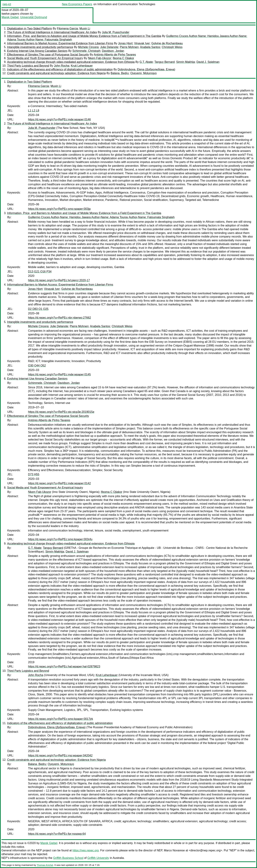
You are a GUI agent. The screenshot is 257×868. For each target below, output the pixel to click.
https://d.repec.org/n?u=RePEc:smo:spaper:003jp (59, 209)
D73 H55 (34, 474)
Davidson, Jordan (113, 51)
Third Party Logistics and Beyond (28, 66)
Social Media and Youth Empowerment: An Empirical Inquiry (45, 58)
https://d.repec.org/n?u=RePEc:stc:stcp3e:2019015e (61, 412)
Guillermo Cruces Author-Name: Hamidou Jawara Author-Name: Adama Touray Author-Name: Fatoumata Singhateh (101, 217)
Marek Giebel (10, 17)
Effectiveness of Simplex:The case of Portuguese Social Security (48, 55)
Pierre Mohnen (129, 47)
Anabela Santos (150, 47)
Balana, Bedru (120, 73)
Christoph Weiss (172, 47)
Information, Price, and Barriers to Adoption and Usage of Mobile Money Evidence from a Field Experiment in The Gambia (84, 36)
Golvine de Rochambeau (167, 43)
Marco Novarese (174, 850)
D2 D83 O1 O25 (38, 309)
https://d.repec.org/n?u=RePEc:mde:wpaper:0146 (59, 119)
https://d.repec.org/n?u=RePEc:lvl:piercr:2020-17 (59, 280)
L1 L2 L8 (34, 111)
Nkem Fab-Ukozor (100, 58)
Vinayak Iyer (142, 43)
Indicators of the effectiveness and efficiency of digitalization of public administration (60, 69)
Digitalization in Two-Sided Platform (30, 29)
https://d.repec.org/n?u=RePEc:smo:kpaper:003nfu (60, 539)
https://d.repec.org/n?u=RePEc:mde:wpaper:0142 (59, 483)
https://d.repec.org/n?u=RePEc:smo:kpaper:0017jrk (61, 719)
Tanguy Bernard (164, 62)
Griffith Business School (68, 858)
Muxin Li (85, 29)
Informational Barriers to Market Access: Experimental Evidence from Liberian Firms (60, 43)
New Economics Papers (77, 4)
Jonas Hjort (125, 43)
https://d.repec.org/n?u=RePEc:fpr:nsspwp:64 (57, 834)
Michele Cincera (88, 47)
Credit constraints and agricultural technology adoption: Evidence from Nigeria (56, 73)
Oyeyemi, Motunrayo (143, 73)
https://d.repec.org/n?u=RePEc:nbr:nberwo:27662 (60, 318)
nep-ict (7, 4)
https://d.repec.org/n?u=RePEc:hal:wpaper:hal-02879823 (64, 667)
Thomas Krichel (45, 865)
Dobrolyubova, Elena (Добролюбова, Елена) (146, 69)
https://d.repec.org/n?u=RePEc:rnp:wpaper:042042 (60, 756)
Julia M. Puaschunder (116, 32)
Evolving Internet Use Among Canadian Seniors (37, 51)
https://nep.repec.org (86, 850)
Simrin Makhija (186, 62)
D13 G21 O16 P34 (40, 272)
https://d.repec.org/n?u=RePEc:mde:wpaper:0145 (59, 374)
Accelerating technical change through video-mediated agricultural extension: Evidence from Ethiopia (71, 62)
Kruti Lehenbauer (82, 66)
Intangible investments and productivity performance (40, 47)
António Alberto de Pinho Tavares (115, 55)
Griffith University (98, 858)
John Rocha (61, 66)
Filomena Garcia (67, 29)
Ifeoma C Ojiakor (123, 58)
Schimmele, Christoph (86, 51)
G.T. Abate (146, 62)
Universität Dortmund (34, 17)
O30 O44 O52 (37, 366)
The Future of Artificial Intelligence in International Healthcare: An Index (52, 32)
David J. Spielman (208, 62)
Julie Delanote (109, 47)
